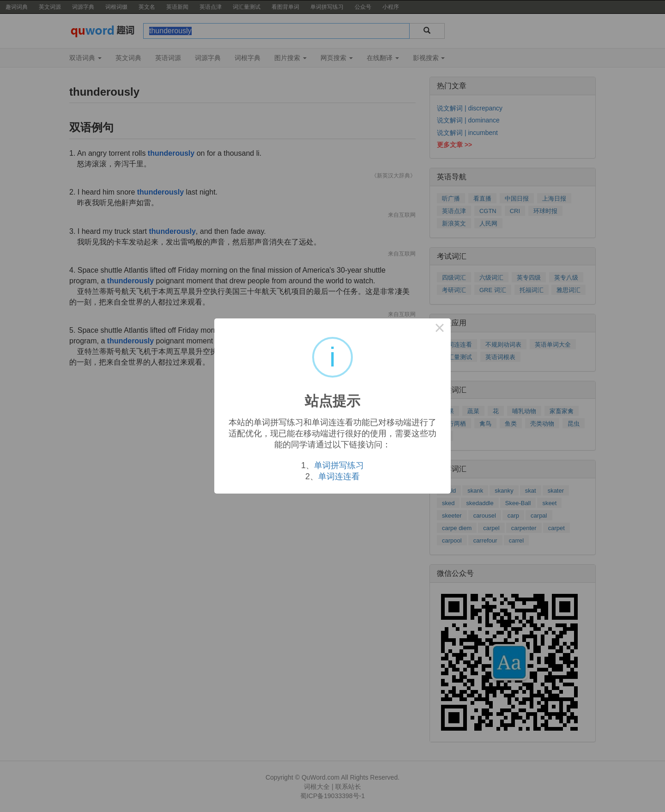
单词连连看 (339, 476)
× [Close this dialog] (440, 330)
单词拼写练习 (339, 465)
